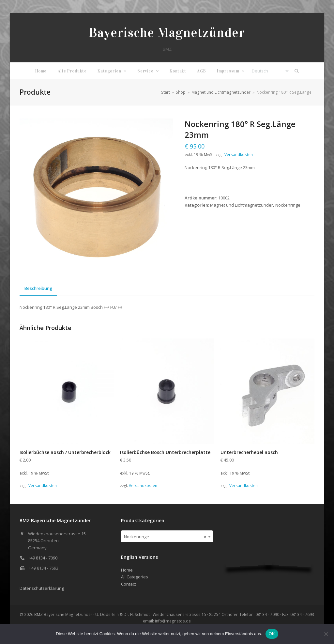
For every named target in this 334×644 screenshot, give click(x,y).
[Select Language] (270, 71)
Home (127, 570)
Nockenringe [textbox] (165, 537)
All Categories (135, 577)
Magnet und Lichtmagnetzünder (242, 205)
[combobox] (167, 536)
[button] (297, 71)
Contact (129, 584)
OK (272, 634)
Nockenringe (288, 205)
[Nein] (326, 634)
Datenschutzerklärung (42, 588)
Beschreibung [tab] (38, 288)
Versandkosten (239, 154)
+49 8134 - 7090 (43, 558)
